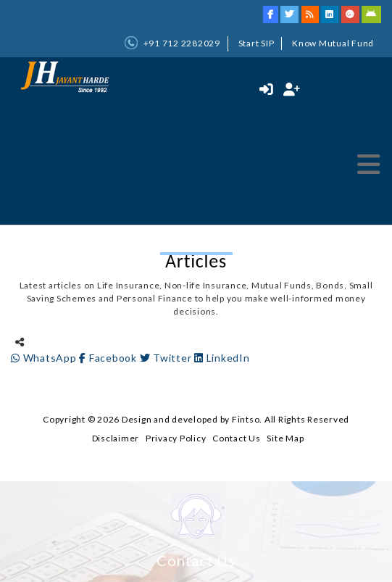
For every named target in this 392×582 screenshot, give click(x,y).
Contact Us (237, 438)
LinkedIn (222, 358)
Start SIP (257, 43)
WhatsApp (45, 358)
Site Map (285, 438)
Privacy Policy (176, 438)
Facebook (109, 358)
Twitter (167, 358)
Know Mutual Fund (333, 43)
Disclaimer (116, 438)
